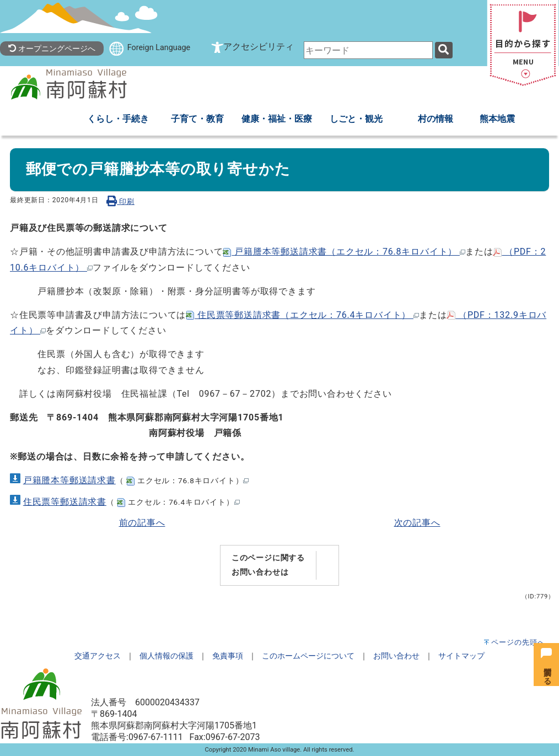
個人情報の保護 (166, 656)
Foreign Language (159, 48)
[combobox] (368, 50)
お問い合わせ (396, 656)
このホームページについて (308, 656)
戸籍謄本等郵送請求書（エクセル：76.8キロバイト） (344, 252)
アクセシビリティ (259, 47)
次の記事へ (417, 523)
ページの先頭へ (518, 642)
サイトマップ (461, 656)
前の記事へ (142, 523)
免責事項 (228, 656)
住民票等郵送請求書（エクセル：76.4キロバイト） (302, 315)
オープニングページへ (52, 49)
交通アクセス (98, 656)
